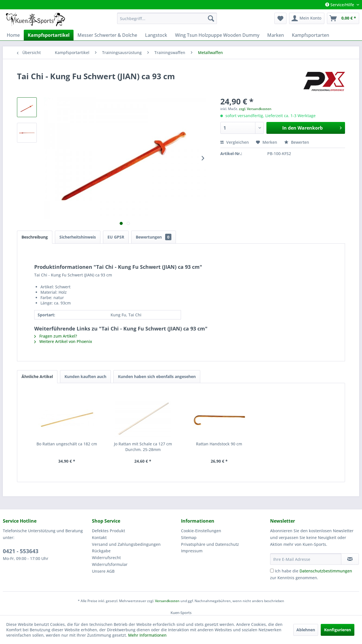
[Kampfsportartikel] (49, 35)
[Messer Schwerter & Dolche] (107, 35)
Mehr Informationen (147, 635)
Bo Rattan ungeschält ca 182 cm (67, 444)
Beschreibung (35, 237)
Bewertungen (154, 237)
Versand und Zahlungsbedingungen (126, 544)
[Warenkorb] (343, 18)
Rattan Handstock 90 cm (219, 444)
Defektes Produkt (108, 531)
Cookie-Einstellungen (201, 531)
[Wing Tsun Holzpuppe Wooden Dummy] (217, 35)
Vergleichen (235, 142)
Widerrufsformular (110, 564)
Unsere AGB (103, 571)
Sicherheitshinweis (78, 237)
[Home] (13, 35)
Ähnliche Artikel (37, 376)
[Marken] (276, 35)
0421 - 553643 (21, 551)
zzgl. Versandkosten (255, 109)
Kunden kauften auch (85, 376)
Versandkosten (167, 601)
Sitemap (189, 537)
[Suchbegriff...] (167, 18)
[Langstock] (156, 35)
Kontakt (99, 537)
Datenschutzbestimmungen (326, 571)
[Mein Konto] (307, 18)
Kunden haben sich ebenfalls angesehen (157, 376)
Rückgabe (101, 551)
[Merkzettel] (280, 18)
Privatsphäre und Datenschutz (210, 544)
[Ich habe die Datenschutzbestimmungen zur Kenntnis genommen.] (272, 571)
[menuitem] (167, 18)
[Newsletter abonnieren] (350, 559)
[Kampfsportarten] (311, 35)
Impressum (192, 551)
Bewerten (297, 142)
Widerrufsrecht (106, 558)
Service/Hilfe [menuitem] (340, 5)
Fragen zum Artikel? (56, 336)
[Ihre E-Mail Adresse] (306, 559)
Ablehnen (306, 630)
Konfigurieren (338, 630)
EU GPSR (116, 237)
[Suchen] (211, 18)
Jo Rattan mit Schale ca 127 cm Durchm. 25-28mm (143, 447)
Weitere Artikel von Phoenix (63, 341)
